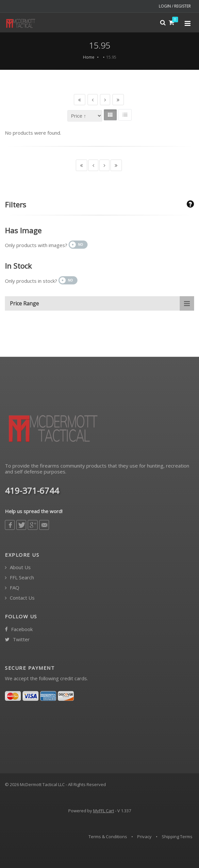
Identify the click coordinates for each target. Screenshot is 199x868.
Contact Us (20, 598)
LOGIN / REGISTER (175, 6)
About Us (18, 567)
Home (89, 57)
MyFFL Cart (104, 811)
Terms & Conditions (108, 837)
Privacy (144, 837)
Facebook (19, 629)
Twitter (17, 639)
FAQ (12, 588)
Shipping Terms (177, 837)
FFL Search (19, 578)
